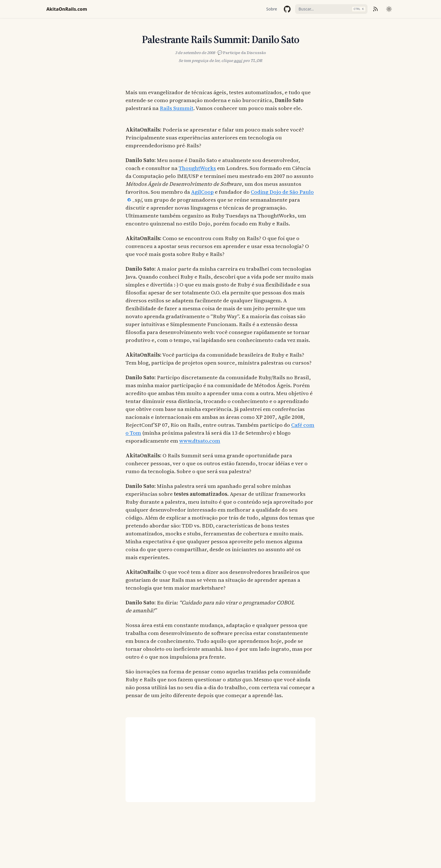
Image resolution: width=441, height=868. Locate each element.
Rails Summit (177, 108)
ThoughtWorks (197, 168)
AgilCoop (202, 192)
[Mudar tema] (389, 9)
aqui (238, 61)
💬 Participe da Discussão (242, 53)
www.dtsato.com (200, 441)
